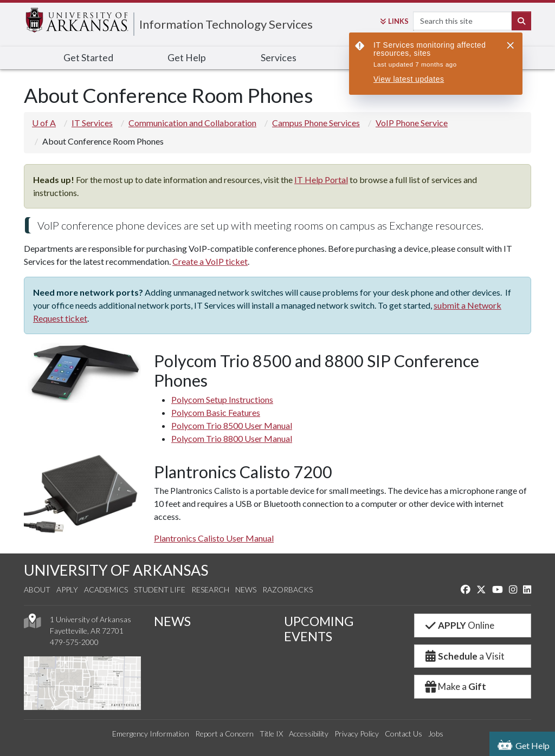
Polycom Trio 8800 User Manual (232, 438)
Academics (106, 589)
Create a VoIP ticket (210, 261)
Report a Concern (224, 734)
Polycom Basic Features (216, 412)
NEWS (172, 621)
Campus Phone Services (316, 123)
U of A (44, 123)
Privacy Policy (357, 734)
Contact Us (404, 734)
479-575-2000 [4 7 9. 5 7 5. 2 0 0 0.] (74, 642)
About (37, 589)
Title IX (271, 734)
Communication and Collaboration (192, 123)
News (246, 589)
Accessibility (309, 734)
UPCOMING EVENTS (319, 629)
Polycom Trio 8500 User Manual (232, 425)
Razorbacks (288, 589)
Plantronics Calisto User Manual (214, 538)
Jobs (436, 734)
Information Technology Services (226, 24)
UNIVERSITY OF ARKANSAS (116, 570)
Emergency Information (151, 734)
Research (210, 589)
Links (394, 21)
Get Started (88, 58)
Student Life (160, 589)
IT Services (92, 123)
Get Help (187, 58)
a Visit (464, 656)
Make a (455, 686)
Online (459, 625)
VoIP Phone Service (412, 123)
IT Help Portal (321, 180)
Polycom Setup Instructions (222, 399)
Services (279, 58)
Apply (67, 589)
